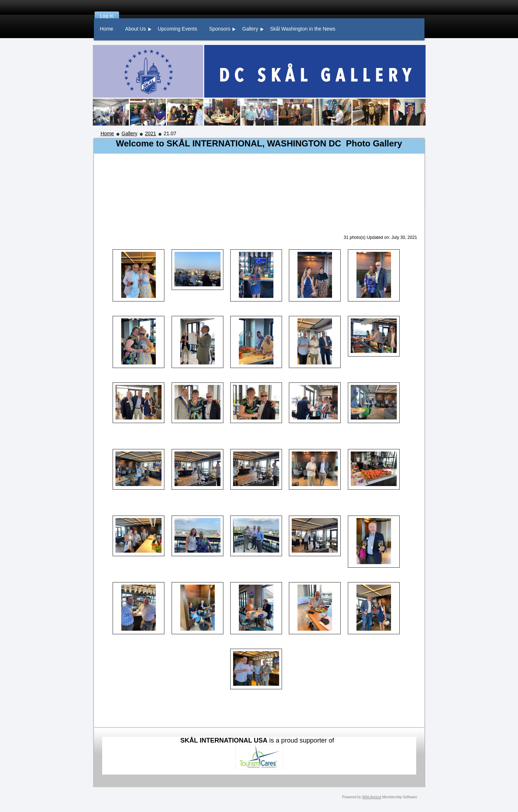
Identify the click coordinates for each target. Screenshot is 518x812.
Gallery (129, 133)
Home (107, 133)
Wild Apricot (372, 797)
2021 (151, 133)
